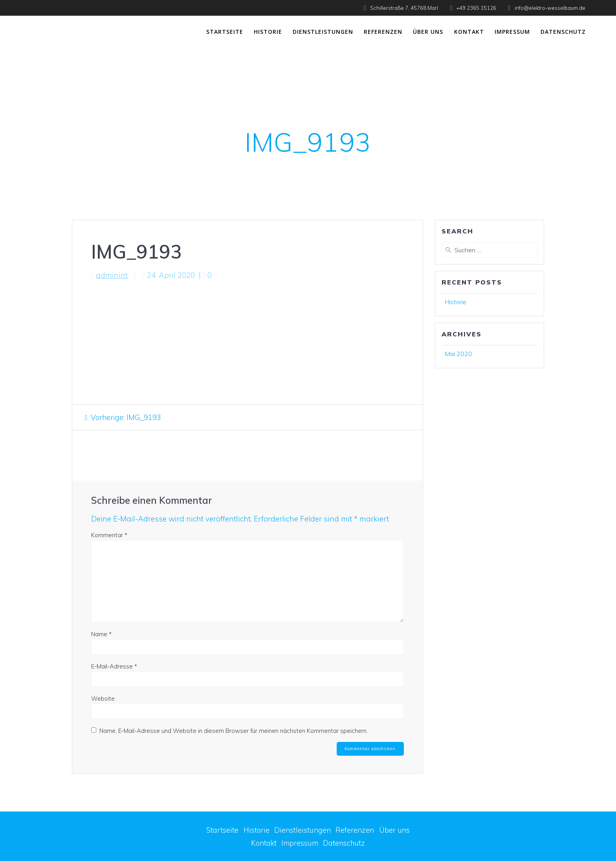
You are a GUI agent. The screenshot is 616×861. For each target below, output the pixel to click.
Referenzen (383, 32)
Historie (268, 32)
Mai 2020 (458, 354)
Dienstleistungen (323, 32)
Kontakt (469, 32)
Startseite (225, 32)
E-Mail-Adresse (114, 666)
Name (101, 634)
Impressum (512, 32)
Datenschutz (563, 32)
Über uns (428, 32)
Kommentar (109, 535)
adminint (112, 275)
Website (103, 699)
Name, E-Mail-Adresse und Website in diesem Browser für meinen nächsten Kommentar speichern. (234, 731)
